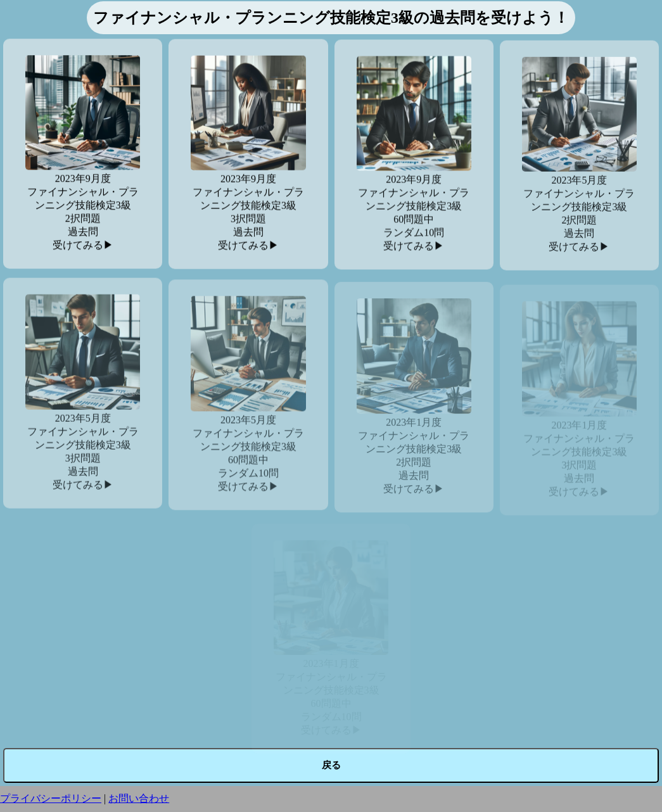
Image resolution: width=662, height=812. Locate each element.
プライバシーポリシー (51, 798)
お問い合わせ (139, 798)
